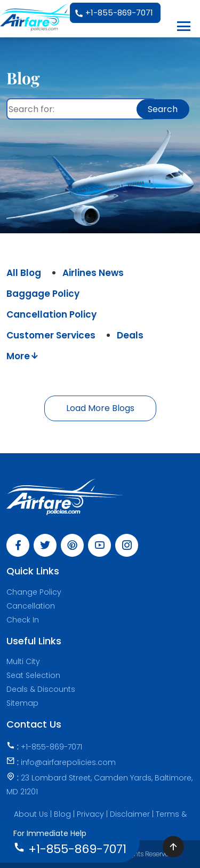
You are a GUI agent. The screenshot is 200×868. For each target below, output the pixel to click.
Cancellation (31, 606)
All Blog (24, 273)
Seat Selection (33, 675)
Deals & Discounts (41, 689)
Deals (130, 335)
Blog (63, 814)
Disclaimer (131, 814)
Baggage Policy (43, 294)
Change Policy (34, 592)
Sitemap (22, 703)
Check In (23, 620)
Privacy (91, 814)
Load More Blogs (100, 408)
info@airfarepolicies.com (68, 762)
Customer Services (51, 335)
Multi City (23, 661)
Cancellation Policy (51, 314)
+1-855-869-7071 (114, 13)
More (23, 356)
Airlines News (93, 273)
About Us (31, 814)
